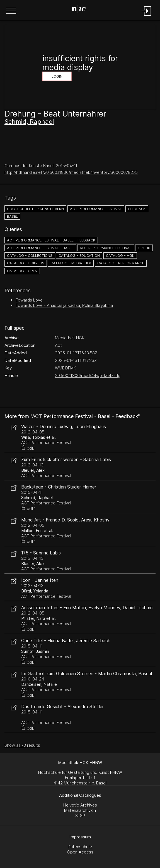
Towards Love (29, 300)
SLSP (80, 816)
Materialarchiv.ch (80, 810)
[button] (11, 11)
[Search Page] (79, 10)
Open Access (80, 852)
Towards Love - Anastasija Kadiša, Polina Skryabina (64, 305)
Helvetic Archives (80, 805)
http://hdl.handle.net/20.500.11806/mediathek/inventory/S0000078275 (71, 172)
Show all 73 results (22, 745)
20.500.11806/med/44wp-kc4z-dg (88, 375)
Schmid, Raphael (29, 122)
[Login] (147, 16)
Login (57, 76)
